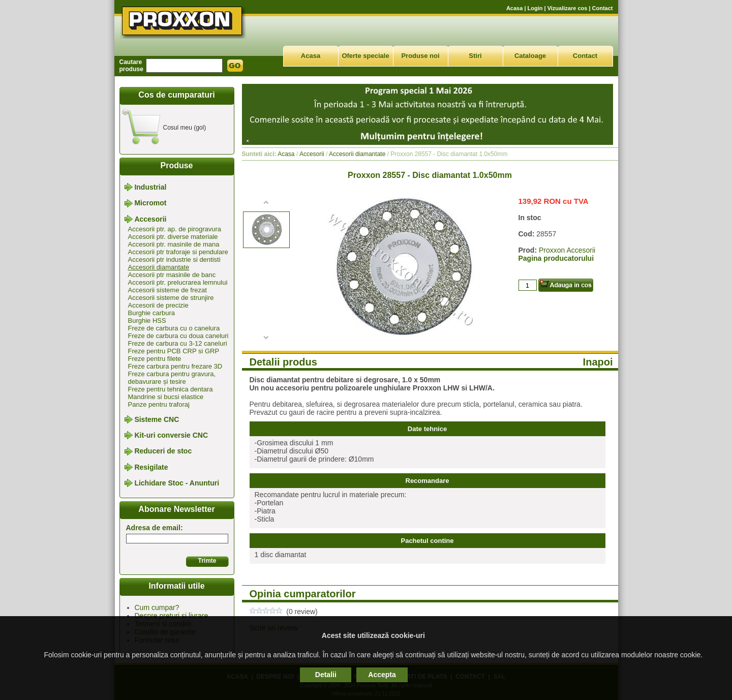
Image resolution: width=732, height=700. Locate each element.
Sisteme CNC (157, 419)
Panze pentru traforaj (159, 404)
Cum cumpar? (157, 607)
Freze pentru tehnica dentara (171, 389)
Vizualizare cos (568, 8)
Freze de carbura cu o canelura (174, 328)
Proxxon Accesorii (567, 250)
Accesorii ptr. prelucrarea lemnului (178, 282)
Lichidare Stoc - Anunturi (177, 483)
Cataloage (530, 56)
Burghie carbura (152, 313)
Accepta (382, 675)
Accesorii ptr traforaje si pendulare (178, 252)
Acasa (514, 8)
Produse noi (420, 56)
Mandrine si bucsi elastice (166, 397)
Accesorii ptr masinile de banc (172, 275)
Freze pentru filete (155, 359)
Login (535, 8)
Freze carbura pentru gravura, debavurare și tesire (172, 378)
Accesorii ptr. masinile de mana (174, 244)
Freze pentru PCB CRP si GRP (174, 351)
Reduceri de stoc (163, 451)
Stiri (475, 56)
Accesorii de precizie (158, 305)
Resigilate (151, 467)
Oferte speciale (365, 56)
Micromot (150, 203)
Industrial (150, 187)
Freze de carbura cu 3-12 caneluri (178, 343)
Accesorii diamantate (159, 267)
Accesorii (150, 219)
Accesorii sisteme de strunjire (171, 298)
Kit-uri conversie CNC (171, 435)
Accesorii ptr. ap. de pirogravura (175, 229)
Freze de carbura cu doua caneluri (178, 336)
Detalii (326, 675)
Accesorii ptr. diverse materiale (173, 237)
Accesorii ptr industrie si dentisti (174, 260)
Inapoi (598, 362)
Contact (603, 8)
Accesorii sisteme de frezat (167, 290)
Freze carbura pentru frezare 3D (175, 366)
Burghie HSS (147, 321)
